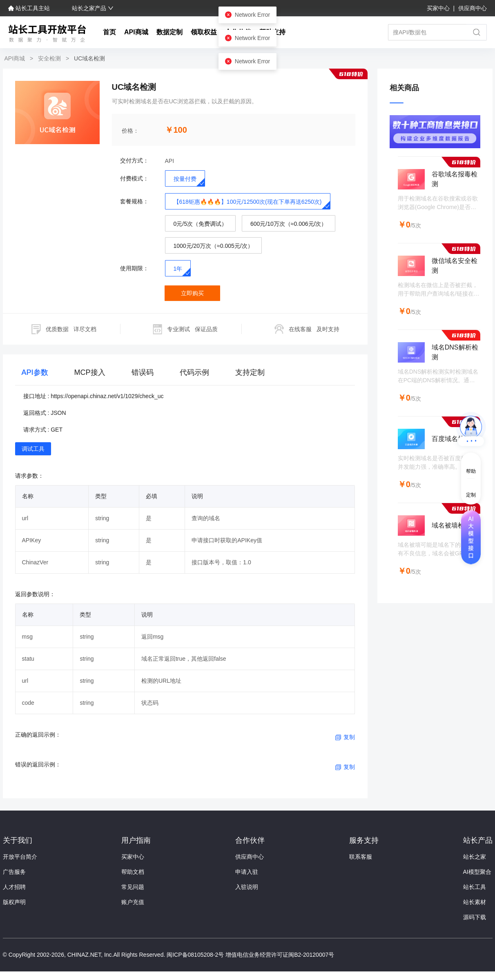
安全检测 (49, 58)
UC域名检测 (89, 58)
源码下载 (475, 917)
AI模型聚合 (477, 872)
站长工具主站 (30, 8)
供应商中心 (473, 8)
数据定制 (169, 32)
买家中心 (439, 8)
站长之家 (475, 857)
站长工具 (475, 887)
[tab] (35, 374)
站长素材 (475, 902)
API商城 (136, 32)
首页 (109, 32)
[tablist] (185, 374)
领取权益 (204, 32)
